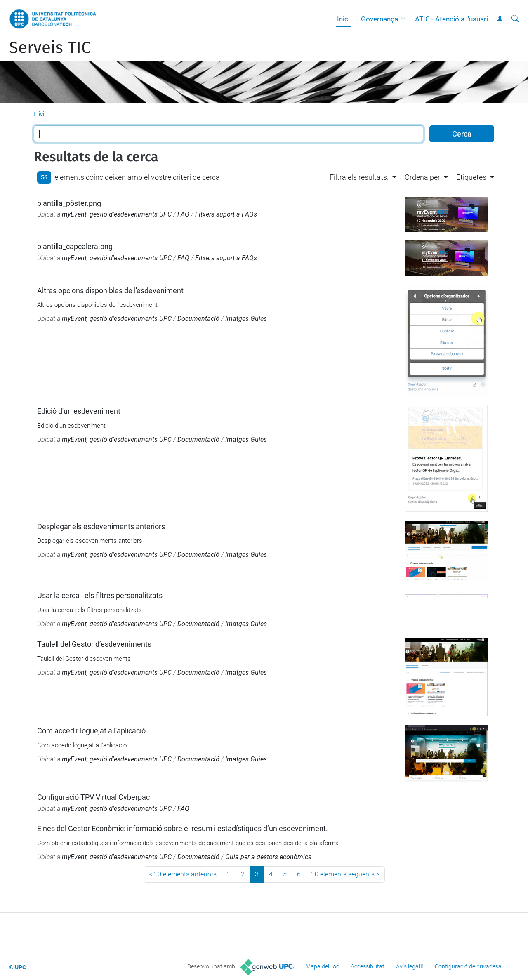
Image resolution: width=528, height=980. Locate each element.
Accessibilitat (368, 966)
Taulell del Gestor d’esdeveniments (94, 644)
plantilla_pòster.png (69, 203)
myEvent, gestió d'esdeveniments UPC (117, 214)
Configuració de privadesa (468, 966)
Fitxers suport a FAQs (226, 214)
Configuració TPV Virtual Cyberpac (93, 797)
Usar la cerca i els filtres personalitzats (100, 595)
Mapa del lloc (322, 966)
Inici (343, 19)
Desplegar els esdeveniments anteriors (101, 527)
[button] (405, 19)
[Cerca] (515, 19)
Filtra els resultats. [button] (359, 177)
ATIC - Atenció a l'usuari (451, 19)
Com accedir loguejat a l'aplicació (91, 731)
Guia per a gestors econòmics (268, 857)
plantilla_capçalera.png (75, 246)
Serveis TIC (50, 48)
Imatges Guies (246, 319)
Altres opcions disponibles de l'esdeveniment (110, 291)
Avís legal (408, 966)
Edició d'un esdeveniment (79, 411)
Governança (379, 19)
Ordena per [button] (422, 177)
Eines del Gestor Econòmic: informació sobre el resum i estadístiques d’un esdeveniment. (183, 828)
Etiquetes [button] (471, 177)
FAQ (183, 214)
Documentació (198, 319)
